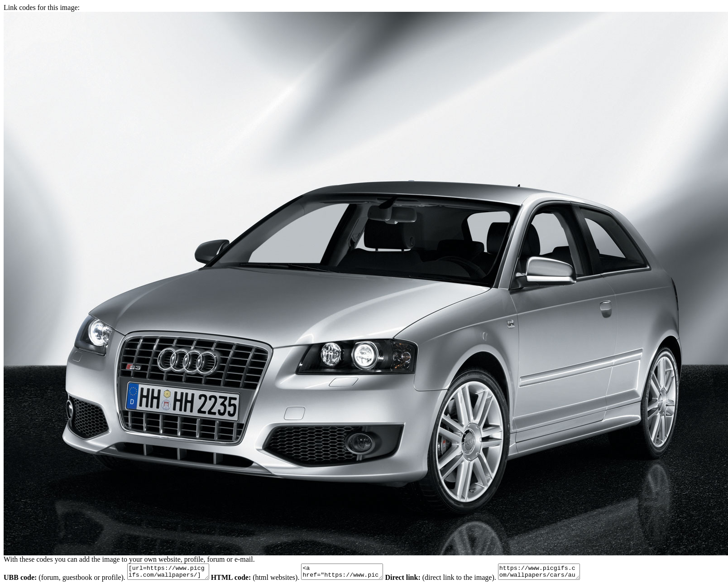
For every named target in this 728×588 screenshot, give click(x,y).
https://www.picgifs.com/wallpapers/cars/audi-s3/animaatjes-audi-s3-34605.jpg (562, 573)
